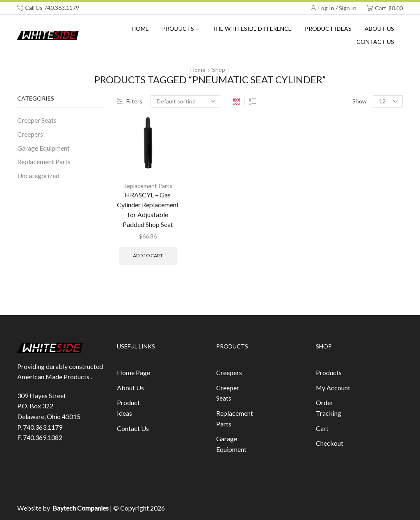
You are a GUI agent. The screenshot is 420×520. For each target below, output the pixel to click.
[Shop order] (185, 101)
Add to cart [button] (148, 255)
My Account (333, 388)
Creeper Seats (37, 120)
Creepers (30, 134)
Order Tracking (329, 408)
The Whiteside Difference (252, 29)
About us (379, 29)
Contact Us (375, 42)
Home (140, 29)
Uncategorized (38, 175)
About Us (130, 388)
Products (180, 29)
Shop (219, 70)
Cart (322, 428)
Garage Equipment (43, 148)
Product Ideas (328, 29)
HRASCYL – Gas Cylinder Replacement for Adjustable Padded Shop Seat (148, 210)
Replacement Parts (148, 186)
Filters (130, 101)
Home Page (134, 372)
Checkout (330, 443)
